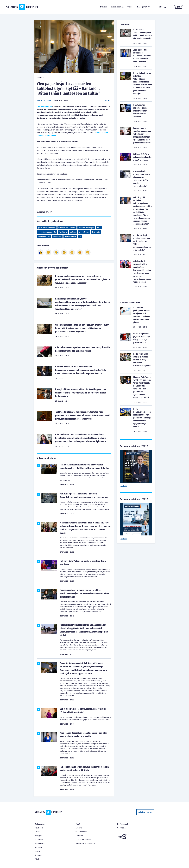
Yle (80, 236)
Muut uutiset (40, 844)
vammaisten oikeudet (67, 228)
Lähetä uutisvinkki (83, 840)
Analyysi (38, 836)
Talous (48, 100)
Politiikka (41, 100)
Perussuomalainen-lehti (86, 844)
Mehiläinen (63, 232)
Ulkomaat (39, 840)
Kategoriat (144, 7)
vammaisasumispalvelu (47, 232)
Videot (130, 7)
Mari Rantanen (70, 236)
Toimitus (79, 836)
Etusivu (104, 7)
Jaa (107, 100)
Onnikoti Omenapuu (86, 228)
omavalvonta (84, 232)
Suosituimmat (117, 7)
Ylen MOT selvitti (44, 106)
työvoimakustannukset (47, 228)
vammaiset (57, 236)
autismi (73, 232)
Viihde (37, 859)
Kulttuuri (39, 847)
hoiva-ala (96, 232)
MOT (99, 228)
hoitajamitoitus (44, 236)
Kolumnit (39, 855)
